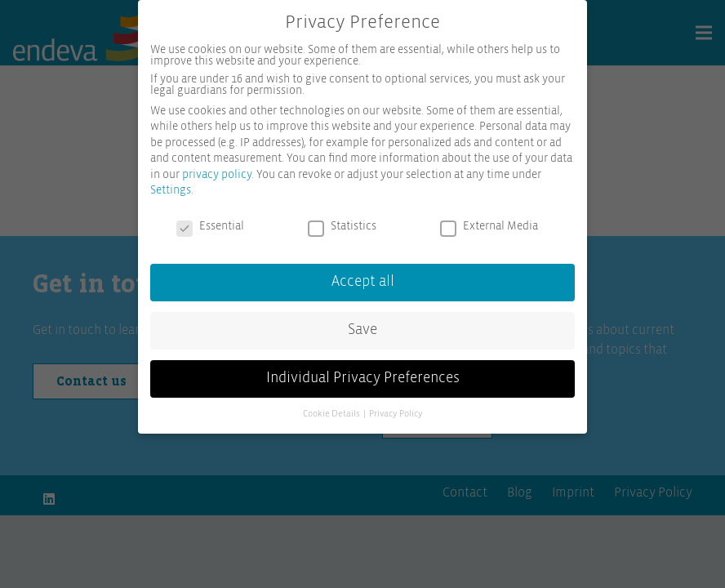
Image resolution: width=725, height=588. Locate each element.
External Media (489, 226)
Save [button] (362, 330)
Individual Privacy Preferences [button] (363, 378)
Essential (210, 226)
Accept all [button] (363, 282)
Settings (171, 190)
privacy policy (217, 175)
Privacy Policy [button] (396, 414)
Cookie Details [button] (332, 414)
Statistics (342, 226)
